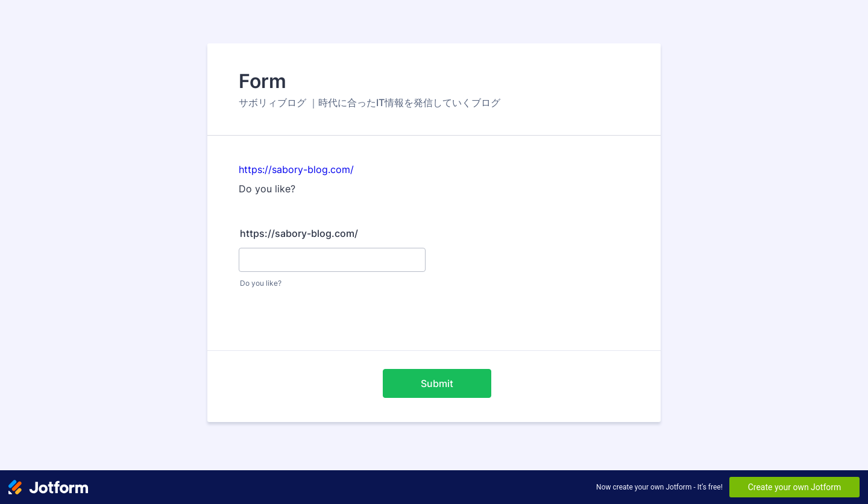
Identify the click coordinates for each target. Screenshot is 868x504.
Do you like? (261, 283)
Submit (437, 383)
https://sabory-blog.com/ (296, 169)
